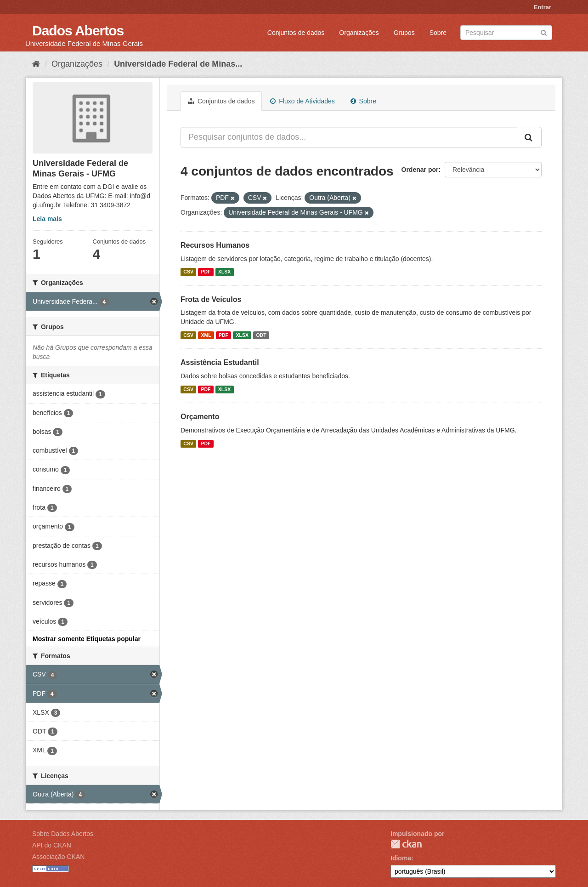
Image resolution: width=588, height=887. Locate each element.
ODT (261, 335)
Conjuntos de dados (296, 33)
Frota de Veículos (211, 299)
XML (206, 335)
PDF (206, 272)
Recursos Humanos (215, 245)
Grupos (404, 33)
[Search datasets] (506, 33)
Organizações (359, 33)
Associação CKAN (58, 857)
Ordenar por (420, 170)
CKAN (406, 844)
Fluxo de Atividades (302, 101)
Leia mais (47, 219)
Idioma (401, 858)
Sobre (438, 33)
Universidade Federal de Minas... (178, 64)
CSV (188, 272)
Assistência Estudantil (220, 362)
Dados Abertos (78, 31)
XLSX (224, 272)
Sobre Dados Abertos (63, 834)
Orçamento (200, 417)
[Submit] (544, 32)
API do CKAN (52, 845)
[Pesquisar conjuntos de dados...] (349, 137)
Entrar (543, 7)
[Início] (36, 64)
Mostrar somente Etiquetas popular (87, 639)
